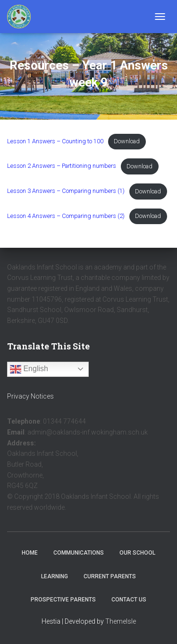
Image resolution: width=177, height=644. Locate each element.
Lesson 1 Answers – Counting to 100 (55, 141)
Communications (79, 553)
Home (30, 553)
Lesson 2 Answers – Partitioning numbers (62, 166)
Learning (55, 576)
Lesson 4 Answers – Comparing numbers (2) (66, 216)
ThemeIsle (121, 621)
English (29, 369)
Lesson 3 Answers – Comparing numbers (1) (66, 191)
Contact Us (129, 600)
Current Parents (110, 576)
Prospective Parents (63, 600)
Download (127, 141)
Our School (137, 553)
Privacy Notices (30, 396)
